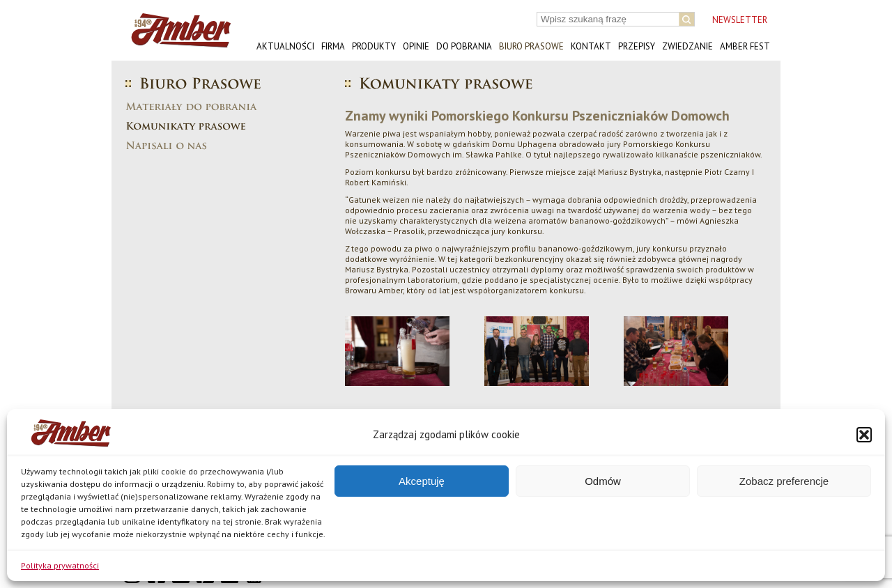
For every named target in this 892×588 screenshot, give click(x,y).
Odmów (603, 481)
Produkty (374, 46)
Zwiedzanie (687, 46)
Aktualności (285, 46)
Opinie (416, 46)
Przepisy (637, 46)
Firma (333, 46)
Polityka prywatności (60, 565)
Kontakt (591, 46)
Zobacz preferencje (784, 481)
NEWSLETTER (740, 20)
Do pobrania (464, 46)
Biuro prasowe (531, 46)
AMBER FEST (745, 46)
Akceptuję (422, 481)
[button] (864, 435)
